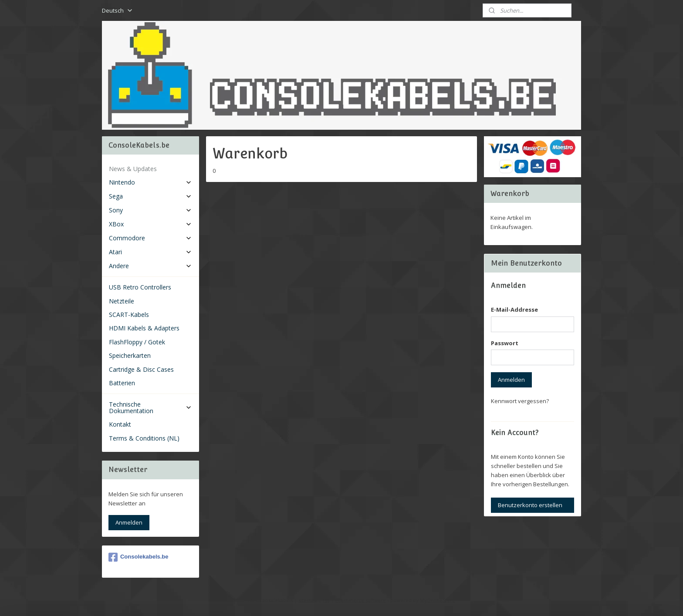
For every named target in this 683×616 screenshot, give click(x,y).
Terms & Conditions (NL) (144, 438)
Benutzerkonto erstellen (530, 505)
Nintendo (150, 182)
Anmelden (129, 522)
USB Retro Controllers (140, 287)
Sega (150, 196)
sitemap (308, 600)
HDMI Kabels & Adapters (144, 328)
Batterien (122, 383)
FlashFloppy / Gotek (137, 342)
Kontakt (120, 424)
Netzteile (122, 301)
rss (326, 600)
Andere (150, 266)
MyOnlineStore (438, 600)
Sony (150, 210)
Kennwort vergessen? (520, 401)
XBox (150, 224)
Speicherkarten (130, 355)
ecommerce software (360, 600)
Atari (150, 252)
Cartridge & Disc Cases (141, 369)
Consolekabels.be (139, 557)
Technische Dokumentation (150, 407)
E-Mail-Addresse (514, 310)
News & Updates (133, 169)
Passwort (505, 343)
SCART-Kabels (129, 315)
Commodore (150, 238)
